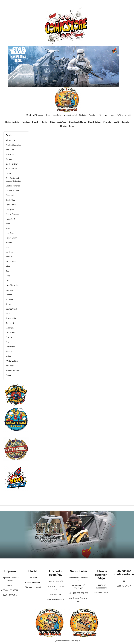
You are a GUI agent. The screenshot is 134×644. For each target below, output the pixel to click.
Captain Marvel (12, 191)
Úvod (29, 115)
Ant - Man (10, 150)
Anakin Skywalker (13, 145)
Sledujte (82, 115)
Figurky (36, 122)
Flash (8, 224)
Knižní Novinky (12, 122)
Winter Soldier (12, 361)
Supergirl (10, 328)
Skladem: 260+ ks (77, 122)
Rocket (9, 304)
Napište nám (78, 571)
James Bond (11, 262)
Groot (8, 228)
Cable (8, 173)
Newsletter (57, 115)
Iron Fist (9, 257)
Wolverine (10, 366)
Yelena (8, 375)
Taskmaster (11, 332)
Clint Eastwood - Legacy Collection (13, 180)
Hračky (63, 126)
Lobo (8, 276)
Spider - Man (11, 318)
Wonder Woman (13, 370)
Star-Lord (10, 323)
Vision (8, 356)
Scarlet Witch (11, 309)
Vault (116, 122)
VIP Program (38, 115)
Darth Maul (10, 200)
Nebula (9, 295)
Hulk (8, 247)
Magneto (9, 290)
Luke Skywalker (12, 285)
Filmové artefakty (58, 122)
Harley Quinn (11, 238)
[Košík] (120, 115)
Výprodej (107, 122)
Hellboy (9, 243)
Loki (7, 280)
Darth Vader (11, 205)
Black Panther (12, 164)
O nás (48, 115)
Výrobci (9, 140)
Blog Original (94, 122)
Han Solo (10, 233)
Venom (9, 352)
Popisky (92, 115)
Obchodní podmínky (56, 573)
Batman (9, 159)
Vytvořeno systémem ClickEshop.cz (67, 641)
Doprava (10, 571)
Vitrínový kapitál (70, 115)
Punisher (9, 299)
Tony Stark (10, 347)
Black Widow (11, 169)
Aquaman (10, 155)
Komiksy (26, 122)
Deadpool (10, 209)
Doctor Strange (12, 214)
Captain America (13, 186)
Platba (33, 571)
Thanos (9, 337)
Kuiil (7, 271)
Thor (8, 342)
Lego (72, 126)
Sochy (45, 122)
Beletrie (125, 122)
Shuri (8, 314)
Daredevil (10, 195)
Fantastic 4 (10, 219)
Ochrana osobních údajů (101, 575)
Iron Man (9, 252)
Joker (8, 266)
